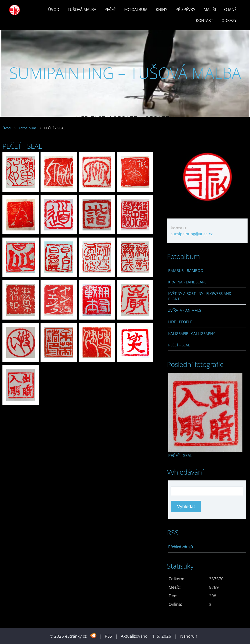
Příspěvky (185, 10)
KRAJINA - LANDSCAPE (187, 282)
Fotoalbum (136, 10)
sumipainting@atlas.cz (192, 234)
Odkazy (229, 21)
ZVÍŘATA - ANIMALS (185, 310)
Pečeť (110, 10)
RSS (108, 636)
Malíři (210, 10)
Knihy (161, 10)
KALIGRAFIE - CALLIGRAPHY (192, 333)
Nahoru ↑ (189, 636)
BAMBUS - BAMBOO (186, 270)
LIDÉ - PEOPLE (180, 322)
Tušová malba (82, 10)
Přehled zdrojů (181, 547)
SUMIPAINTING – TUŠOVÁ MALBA (125, 73)
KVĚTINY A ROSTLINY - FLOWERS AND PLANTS (200, 296)
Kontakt (204, 21)
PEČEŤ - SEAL (179, 345)
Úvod (54, 10)
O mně (230, 10)
